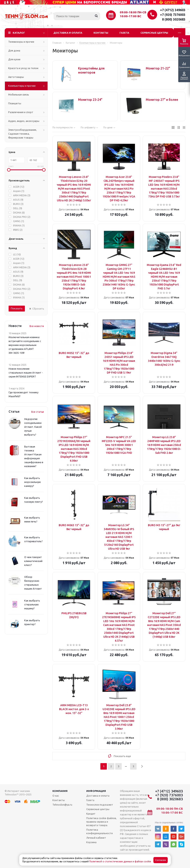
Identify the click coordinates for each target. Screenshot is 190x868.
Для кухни (14, 59)
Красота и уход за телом (23, 68)
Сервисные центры (154, 33)
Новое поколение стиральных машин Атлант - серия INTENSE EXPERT (26, 373)
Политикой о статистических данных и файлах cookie (120, 861)
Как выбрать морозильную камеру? (33, 482)
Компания (60, 791)
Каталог (19, 33)
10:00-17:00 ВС (131, 16)
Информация (96, 791)
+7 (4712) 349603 (173, 10)
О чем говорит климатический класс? (33, 561)
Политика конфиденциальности (100, 831)
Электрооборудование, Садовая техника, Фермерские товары (23, 134)
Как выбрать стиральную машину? (32, 604)
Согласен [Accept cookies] (161, 860)
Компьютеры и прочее (22, 86)
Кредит (91, 814)
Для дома (14, 50)
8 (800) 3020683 (174, 19)
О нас (56, 796)
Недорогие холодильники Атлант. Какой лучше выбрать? (33, 427)
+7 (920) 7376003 (173, 15)
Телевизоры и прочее (21, 42)
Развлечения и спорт (21, 112)
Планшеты (15, 103)
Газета (124, 33)
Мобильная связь (19, 95)
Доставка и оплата (68, 33)
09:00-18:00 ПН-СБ (133, 12)
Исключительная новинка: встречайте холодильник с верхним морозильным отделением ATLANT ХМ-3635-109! (25, 345)
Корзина (91, 842)
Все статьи (38, 412)
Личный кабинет (96, 838)
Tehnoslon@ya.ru (62, 805)
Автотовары (16, 77)
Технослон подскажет (100, 805)
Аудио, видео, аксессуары (24, 121)
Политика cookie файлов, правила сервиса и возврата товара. (101, 822)
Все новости (37, 326)
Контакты (101, 33)
